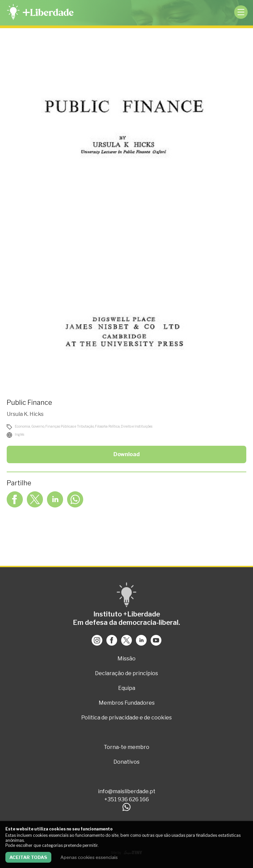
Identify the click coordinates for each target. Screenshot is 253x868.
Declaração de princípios (127, 673)
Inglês (19, 434)
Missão (127, 659)
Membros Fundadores (127, 703)
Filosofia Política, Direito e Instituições (124, 426)
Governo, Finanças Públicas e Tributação (63, 426)
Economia (22, 426)
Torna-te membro (127, 747)
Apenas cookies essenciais (89, 857)
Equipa (127, 688)
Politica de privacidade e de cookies (127, 718)
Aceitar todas (28, 857)
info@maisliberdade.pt (127, 791)
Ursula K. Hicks (25, 414)
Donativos (127, 762)
